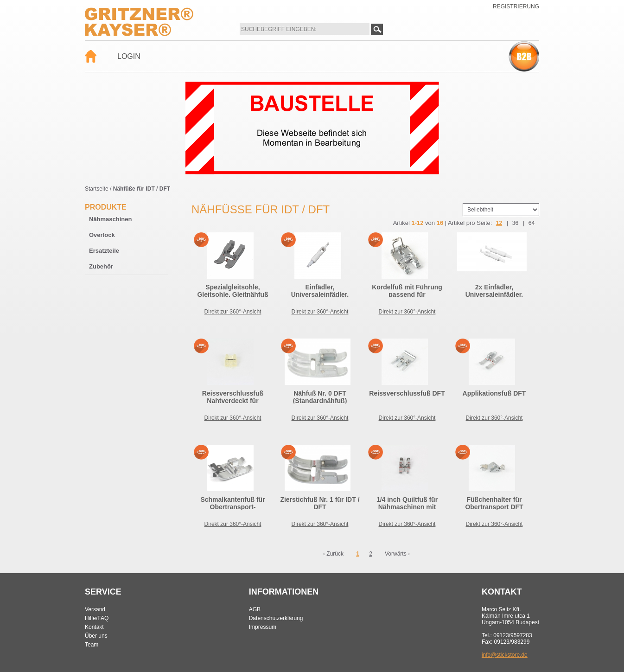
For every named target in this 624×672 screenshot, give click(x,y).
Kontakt (94, 627)
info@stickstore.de (505, 655)
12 (499, 223)
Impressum (263, 627)
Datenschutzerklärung (276, 618)
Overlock (102, 235)
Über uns (96, 636)
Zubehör (101, 266)
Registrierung (516, 6)
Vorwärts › (397, 554)
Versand (95, 609)
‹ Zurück (333, 554)
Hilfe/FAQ (97, 618)
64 (532, 223)
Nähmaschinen (110, 219)
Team (92, 645)
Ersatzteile (104, 251)
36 (515, 223)
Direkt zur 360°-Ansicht (233, 312)
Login (129, 56)
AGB (255, 609)
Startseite (97, 189)
